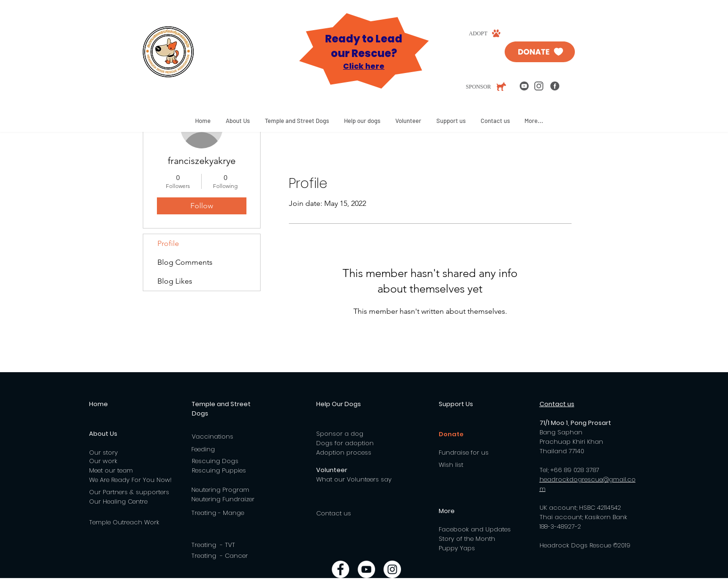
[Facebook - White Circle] (340, 569)
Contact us (334, 513)
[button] (238, 121)
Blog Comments (185, 262)
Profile (168, 243)
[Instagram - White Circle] (392, 569)
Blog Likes (175, 281)
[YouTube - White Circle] (366, 569)
